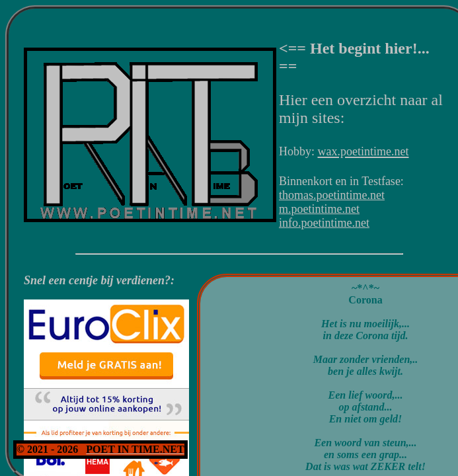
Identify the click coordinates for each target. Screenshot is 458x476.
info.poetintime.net (324, 223)
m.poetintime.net (319, 209)
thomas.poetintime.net (332, 195)
